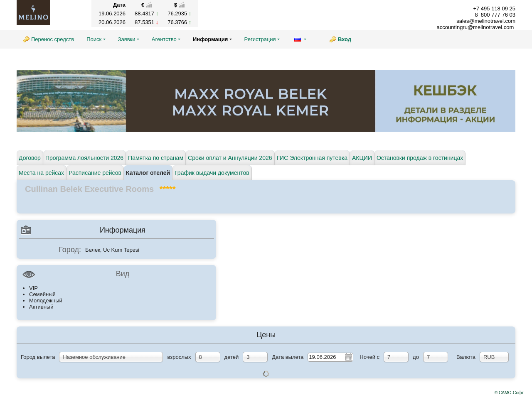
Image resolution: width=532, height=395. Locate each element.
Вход (345, 39)
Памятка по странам (156, 158)
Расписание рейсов (95, 173)
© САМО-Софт (509, 393)
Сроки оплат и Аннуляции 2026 (230, 158)
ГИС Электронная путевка (312, 158)
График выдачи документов (212, 173)
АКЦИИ (362, 158)
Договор (30, 158)
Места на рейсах (41, 173)
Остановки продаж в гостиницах (420, 158)
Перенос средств (53, 39)
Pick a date (348, 357)
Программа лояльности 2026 (84, 158)
